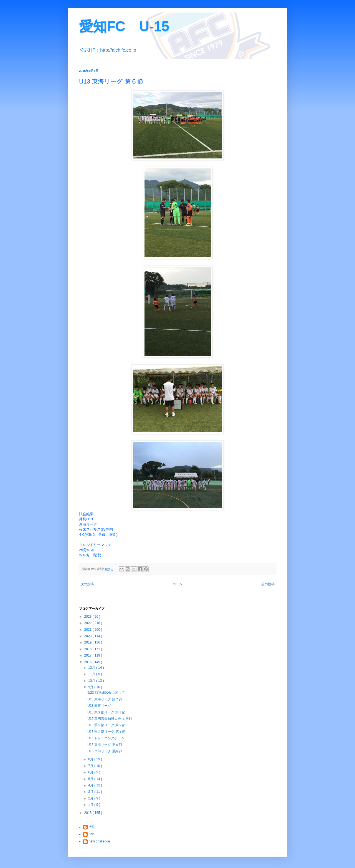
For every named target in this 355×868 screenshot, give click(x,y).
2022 (88, 623)
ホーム (177, 584)
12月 (92, 668)
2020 (88, 636)
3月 (91, 792)
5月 (91, 779)
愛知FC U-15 (124, 26)
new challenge (99, 841)
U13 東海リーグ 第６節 (105, 745)
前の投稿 (268, 584)
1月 (91, 805)
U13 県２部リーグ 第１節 (106, 732)
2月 (91, 798)
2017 (88, 655)
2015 (88, 813)
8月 (91, 759)
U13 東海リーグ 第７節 (105, 699)
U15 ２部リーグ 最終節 (105, 751)
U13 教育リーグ (99, 706)
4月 (91, 785)
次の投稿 (87, 584)
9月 (91, 687)
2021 (88, 630)
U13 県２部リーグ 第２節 (106, 725)
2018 (88, 649)
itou (91, 834)
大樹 (92, 827)
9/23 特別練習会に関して (106, 693)
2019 (88, 642)
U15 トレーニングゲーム (106, 738)
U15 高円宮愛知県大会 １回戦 (110, 719)
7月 (91, 766)
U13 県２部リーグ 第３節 (106, 712)
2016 (88, 662)
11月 (92, 674)
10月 (92, 681)
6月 (91, 772)
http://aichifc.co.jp (118, 50)
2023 (88, 617)
